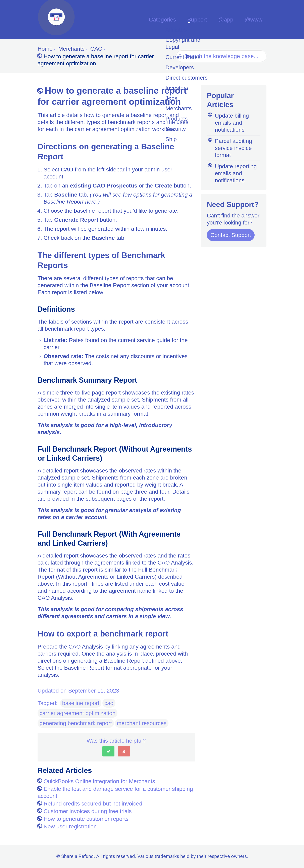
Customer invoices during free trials (85, 811)
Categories (179, 20)
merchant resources (142, 723)
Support (209, 20)
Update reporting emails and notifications (232, 173)
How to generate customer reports (83, 819)
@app (233, 20)
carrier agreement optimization (78, 713)
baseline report (81, 703)
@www (256, 20)
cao (109, 703)
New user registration (67, 826)
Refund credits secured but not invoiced (90, 804)
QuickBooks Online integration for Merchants (96, 781)
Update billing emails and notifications (228, 122)
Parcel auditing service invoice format (229, 148)
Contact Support (231, 235)
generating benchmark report (76, 723)
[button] (108, 751)
